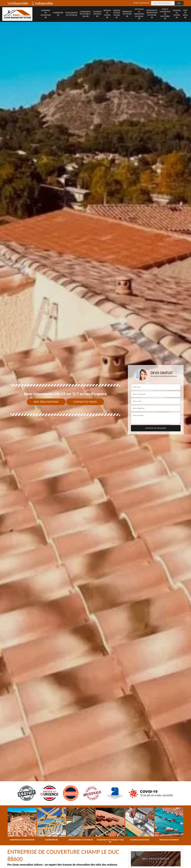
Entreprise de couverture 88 (46, 14)
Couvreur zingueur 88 (97, 14)
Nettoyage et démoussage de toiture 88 (152, 14)
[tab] (95, 434)
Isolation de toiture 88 (177, 14)
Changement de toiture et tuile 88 (85, 14)
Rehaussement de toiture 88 (71, 14)
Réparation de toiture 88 (127, 14)
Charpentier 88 (58, 14)
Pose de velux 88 (185, 14)
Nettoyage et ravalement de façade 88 (139, 14)
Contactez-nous (85, 402)
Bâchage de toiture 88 (107, 14)
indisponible (18, 3)
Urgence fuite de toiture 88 (117, 14)
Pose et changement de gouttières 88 (165, 14)
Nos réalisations (46, 402)
